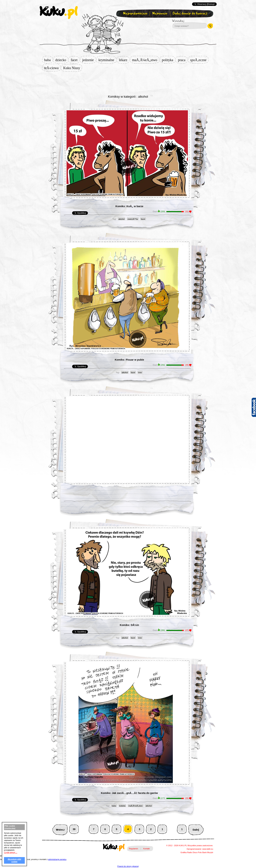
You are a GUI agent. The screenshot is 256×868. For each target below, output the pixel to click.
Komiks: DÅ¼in (129, 625)
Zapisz (127, 22)
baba (49, 60)
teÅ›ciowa (52, 68)
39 (74, 829)
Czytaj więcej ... (11, 852)
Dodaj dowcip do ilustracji (190, 14)
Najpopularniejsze (135, 14)
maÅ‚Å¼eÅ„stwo (146, 60)
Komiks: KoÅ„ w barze (129, 206)
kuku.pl (59, 13)
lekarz (124, 60)
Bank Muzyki (208, 852)
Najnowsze (160, 14)
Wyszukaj (188, 21)
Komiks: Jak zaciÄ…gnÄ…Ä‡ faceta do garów (129, 793)
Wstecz (60, 829)
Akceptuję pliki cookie (14, 860)
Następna (196, 829)
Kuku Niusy (73, 68)
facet (75, 60)
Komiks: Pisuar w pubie (129, 360)
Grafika (183, 852)
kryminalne (107, 60)
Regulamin (134, 849)
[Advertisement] (128, 83)
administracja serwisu (57, 859)
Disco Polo (197, 852)
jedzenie (89, 60)
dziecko (62, 60)
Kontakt (146, 849)
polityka (169, 60)
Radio (190, 852)
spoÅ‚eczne (199, 60)
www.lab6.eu (208, 849)
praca (183, 60)
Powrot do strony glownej (128, 866)
